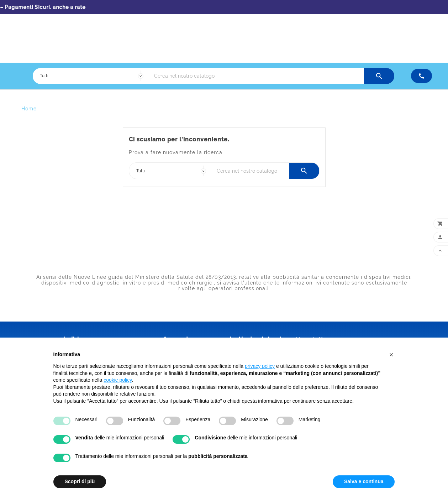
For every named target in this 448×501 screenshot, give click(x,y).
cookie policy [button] (118, 380)
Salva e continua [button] (364, 481)
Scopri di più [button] (80, 481)
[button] (391, 355)
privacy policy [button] (260, 366)
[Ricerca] (257, 76)
